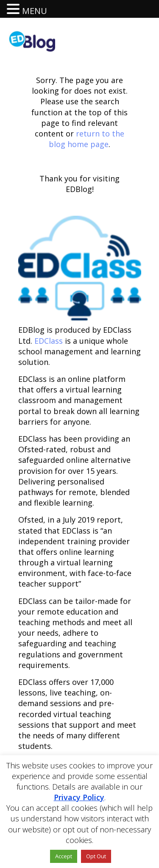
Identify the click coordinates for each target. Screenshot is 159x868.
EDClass (49, 341)
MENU (35, 11)
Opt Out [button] (96, 856)
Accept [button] (64, 856)
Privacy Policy (79, 797)
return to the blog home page (86, 139)
